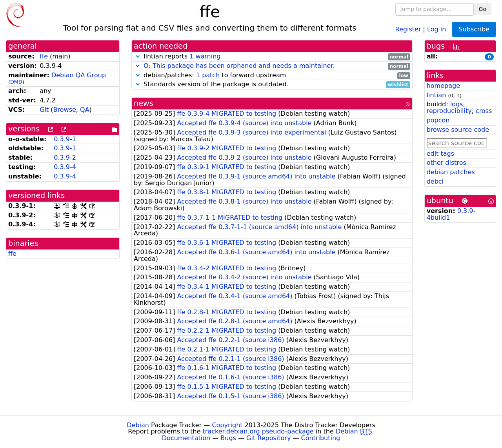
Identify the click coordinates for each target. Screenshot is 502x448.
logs (457, 104)
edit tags (440, 154)
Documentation (186, 438)
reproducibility (449, 111)
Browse (65, 110)
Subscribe (474, 29)
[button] (138, 56)
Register (408, 29)
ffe (44, 56)
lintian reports (272, 57)
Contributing (321, 438)
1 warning (205, 56)
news (144, 103)
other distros (447, 163)
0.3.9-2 (65, 158)
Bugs (228, 438)
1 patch (208, 75)
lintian (437, 95)
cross (484, 111)
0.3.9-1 (65, 139)
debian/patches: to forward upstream (272, 76)
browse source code (458, 130)
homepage (443, 86)
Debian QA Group (79, 75)
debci (435, 181)
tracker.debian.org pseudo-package (258, 431)
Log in (437, 29)
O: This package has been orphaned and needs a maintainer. (239, 66)
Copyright (227, 425)
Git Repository (268, 438)
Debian (138, 425)
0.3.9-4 (65, 167)
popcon (438, 120)
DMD (16, 82)
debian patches (451, 172)
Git (44, 110)
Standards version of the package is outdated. (272, 85)
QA (85, 110)
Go (483, 9)
